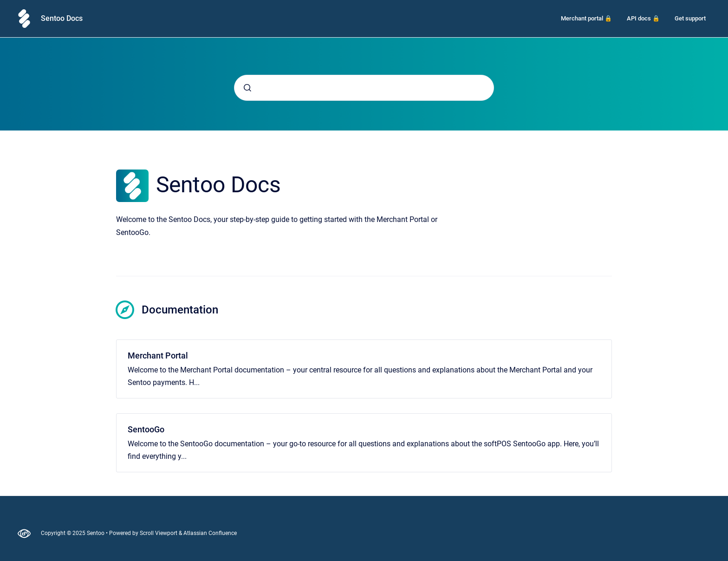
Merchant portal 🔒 (586, 18)
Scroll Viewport (159, 533)
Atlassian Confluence (210, 533)
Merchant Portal (158, 356)
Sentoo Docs (62, 18)
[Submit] (247, 88)
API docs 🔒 (643, 18)
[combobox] (364, 88)
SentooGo (146, 429)
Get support (690, 18)
